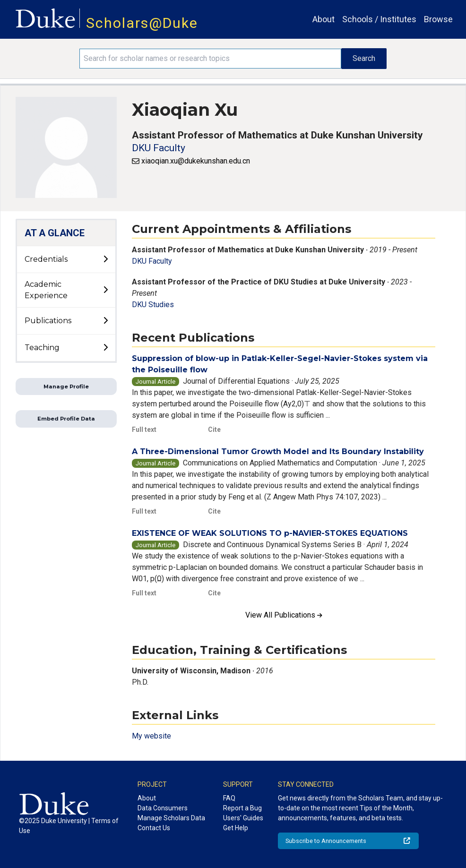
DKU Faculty (159, 148)
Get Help (236, 828)
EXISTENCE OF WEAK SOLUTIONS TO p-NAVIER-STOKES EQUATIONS (270, 533)
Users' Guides (243, 818)
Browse (438, 19)
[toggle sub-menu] (105, 259)
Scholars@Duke (142, 23)
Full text (144, 430)
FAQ (229, 798)
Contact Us (154, 828)
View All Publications (284, 615)
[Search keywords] (211, 59)
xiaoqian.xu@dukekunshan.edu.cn (196, 161)
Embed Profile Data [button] (66, 419)
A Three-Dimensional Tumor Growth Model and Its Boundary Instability (278, 451)
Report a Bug (242, 808)
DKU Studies (153, 305)
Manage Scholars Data (171, 818)
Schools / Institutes (379, 19)
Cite (214, 430)
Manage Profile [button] (66, 387)
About (324, 19)
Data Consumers (163, 808)
